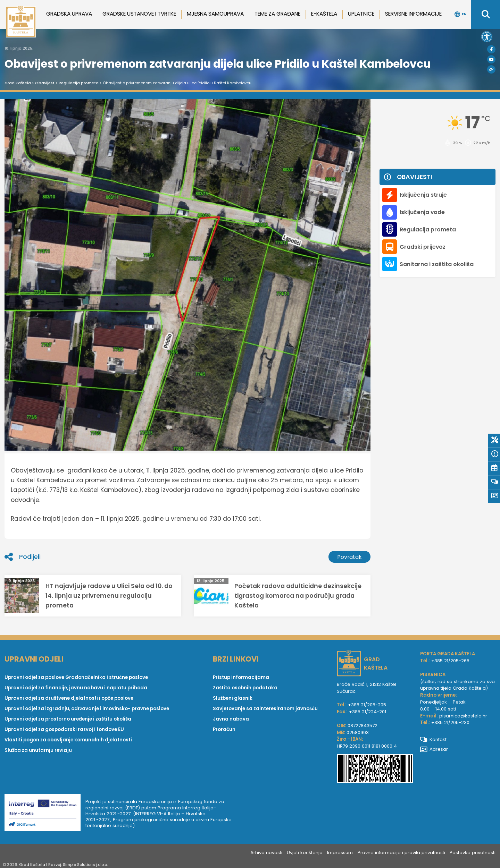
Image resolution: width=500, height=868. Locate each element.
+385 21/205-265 (450, 661)
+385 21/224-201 (368, 712)
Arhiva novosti (266, 853)
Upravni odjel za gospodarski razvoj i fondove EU (64, 729)
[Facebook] (491, 49)
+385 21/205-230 (450, 722)
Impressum (340, 853)
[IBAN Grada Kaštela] (375, 770)
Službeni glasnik (233, 698)
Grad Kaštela (18, 83)
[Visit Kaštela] (491, 69)
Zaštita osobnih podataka (245, 688)
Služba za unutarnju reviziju (38, 750)
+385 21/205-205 (367, 705)
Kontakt (434, 739)
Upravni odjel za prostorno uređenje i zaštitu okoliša (68, 719)
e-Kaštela (324, 14)
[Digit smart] (45, 814)
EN (461, 14)
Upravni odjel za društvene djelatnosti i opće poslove (69, 698)
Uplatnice (361, 14)
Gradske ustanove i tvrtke (139, 14)
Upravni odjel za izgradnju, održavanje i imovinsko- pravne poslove (87, 709)
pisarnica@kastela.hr (463, 716)
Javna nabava (231, 719)
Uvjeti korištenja (305, 853)
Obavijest (45, 83)
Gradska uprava (69, 14)
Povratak (349, 557)
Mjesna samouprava (215, 14)
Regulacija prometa (79, 83)
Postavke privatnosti (473, 853)
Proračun (224, 729)
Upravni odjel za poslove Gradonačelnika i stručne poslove (76, 677)
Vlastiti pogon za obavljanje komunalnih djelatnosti (68, 740)
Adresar (434, 749)
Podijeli (23, 557)
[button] (487, 37)
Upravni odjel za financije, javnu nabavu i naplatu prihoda (76, 688)
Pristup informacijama (241, 677)
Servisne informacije (413, 14)
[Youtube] (491, 59)
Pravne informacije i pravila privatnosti (401, 853)
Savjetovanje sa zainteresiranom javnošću (265, 709)
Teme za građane (277, 14)
